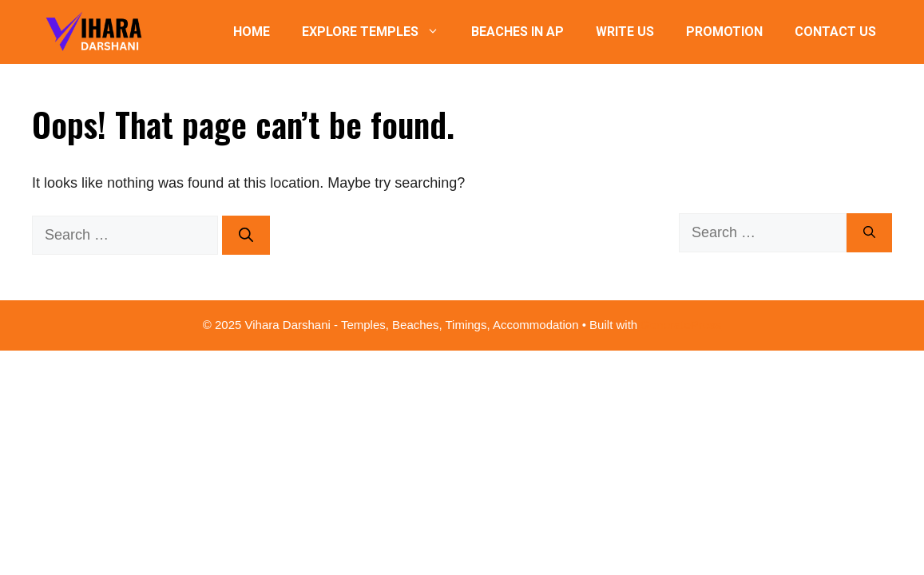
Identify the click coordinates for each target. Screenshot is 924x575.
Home (252, 32)
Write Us (625, 32)
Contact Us (835, 32)
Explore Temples (379, 32)
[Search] (246, 235)
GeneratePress (681, 325)
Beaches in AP (518, 32)
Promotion (724, 32)
